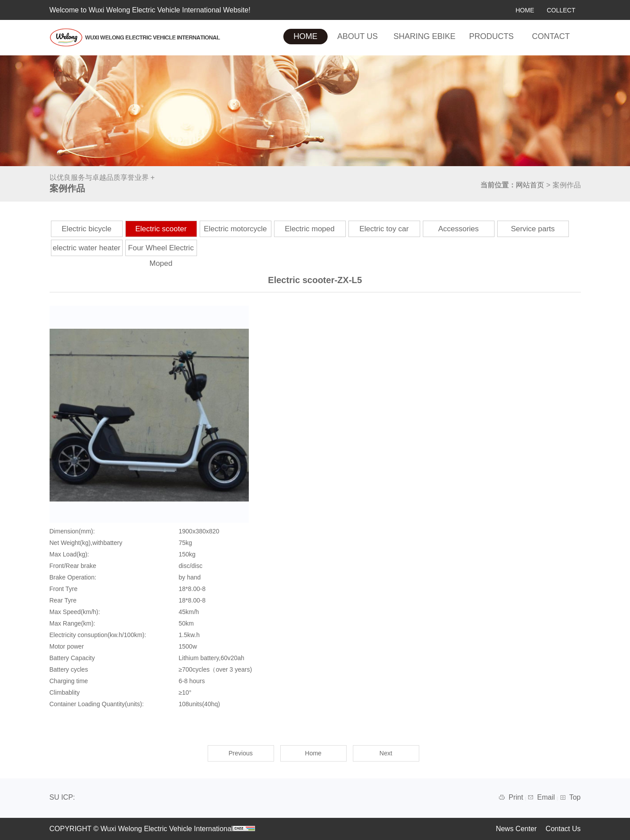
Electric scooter (161, 229)
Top (575, 797)
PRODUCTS (491, 36)
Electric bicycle (86, 229)
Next (386, 753)
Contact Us (563, 829)
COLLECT (561, 10)
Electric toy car (384, 229)
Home (313, 753)
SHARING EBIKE (425, 36)
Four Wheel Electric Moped (161, 256)
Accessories (459, 229)
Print (517, 797)
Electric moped (309, 229)
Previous (240, 753)
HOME (525, 10)
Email (547, 797)
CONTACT (551, 36)
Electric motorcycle (235, 229)
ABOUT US (358, 36)
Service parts (533, 229)
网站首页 (530, 185)
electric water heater (87, 248)
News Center (516, 829)
